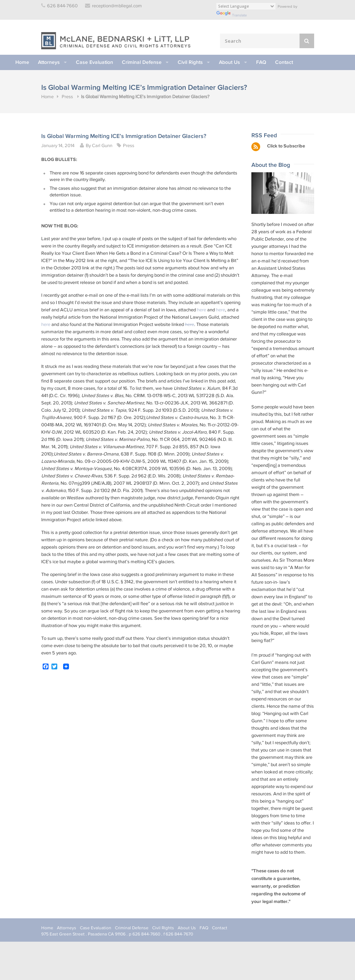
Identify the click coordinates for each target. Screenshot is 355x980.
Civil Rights (190, 62)
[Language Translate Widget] (246, 6)
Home (22, 62)
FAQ (261, 62)
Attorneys (49, 62)
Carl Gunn (102, 146)
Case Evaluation (94, 62)
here (202, 310)
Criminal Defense (142, 62)
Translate (232, 15)
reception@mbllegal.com (117, 6)
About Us (229, 62)
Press (67, 97)
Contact (284, 62)
